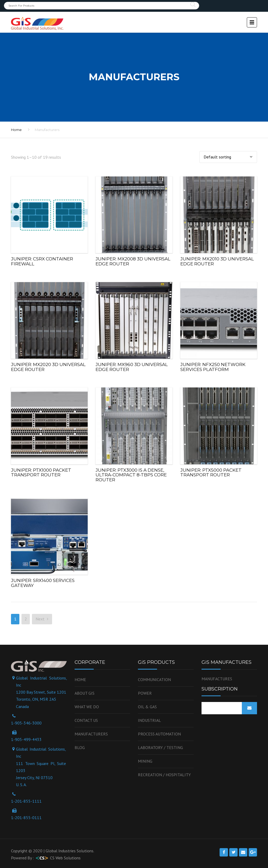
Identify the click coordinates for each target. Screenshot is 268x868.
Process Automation (159, 734)
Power (145, 693)
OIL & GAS (147, 707)
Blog (80, 747)
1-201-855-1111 (26, 801)
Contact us (86, 720)
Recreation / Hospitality (164, 775)
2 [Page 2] (26, 619)
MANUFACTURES (217, 679)
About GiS (85, 693)
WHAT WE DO (87, 707)
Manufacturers (91, 734)
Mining (145, 761)
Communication (154, 679)
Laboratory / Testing (160, 747)
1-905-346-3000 (26, 723)
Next (42, 619)
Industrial (149, 720)
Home (80, 679)
